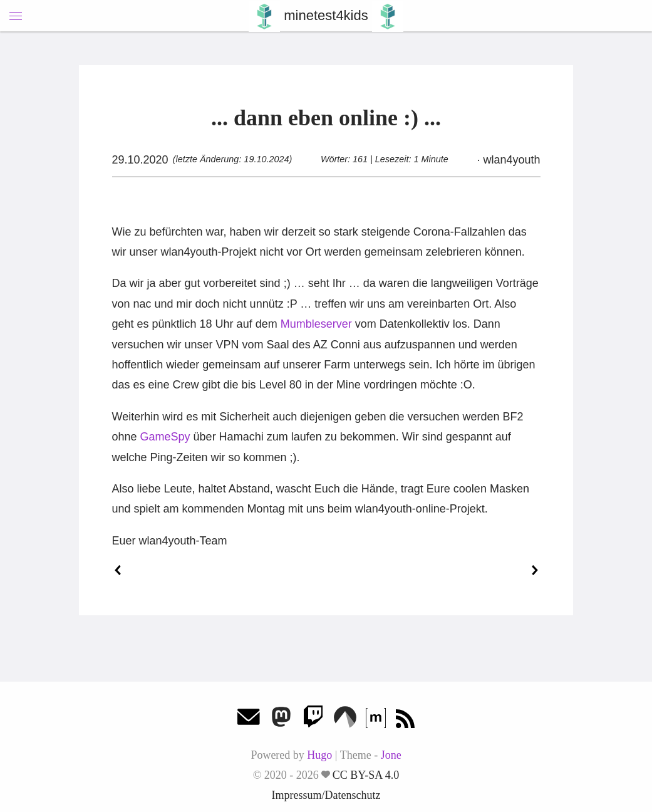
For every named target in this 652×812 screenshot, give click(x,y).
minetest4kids (326, 15)
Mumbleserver (316, 324)
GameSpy (165, 437)
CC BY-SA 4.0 (366, 775)
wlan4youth (510, 160)
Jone (391, 755)
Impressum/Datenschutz (326, 795)
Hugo (319, 755)
